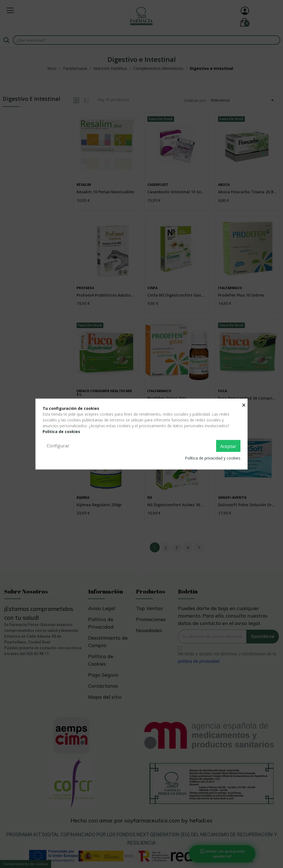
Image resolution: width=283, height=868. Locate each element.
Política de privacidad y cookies (213, 458)
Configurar (58, 446)
